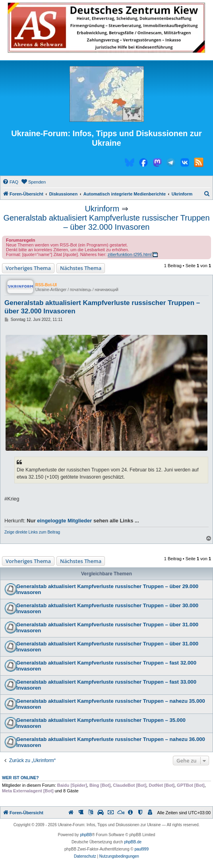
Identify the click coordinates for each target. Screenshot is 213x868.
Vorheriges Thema (28, 268)
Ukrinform (102, 209)
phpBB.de (133, 842)
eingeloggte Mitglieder (64, 521)
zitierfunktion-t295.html (130, 254)
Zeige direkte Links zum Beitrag (32, 532)
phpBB (86, 835)
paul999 (141, 849)
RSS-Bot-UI (46, 285)
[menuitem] (10, 182)
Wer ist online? (20, 778)
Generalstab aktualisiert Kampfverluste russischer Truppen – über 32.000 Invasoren (106, 222)
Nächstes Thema (81, 268)
